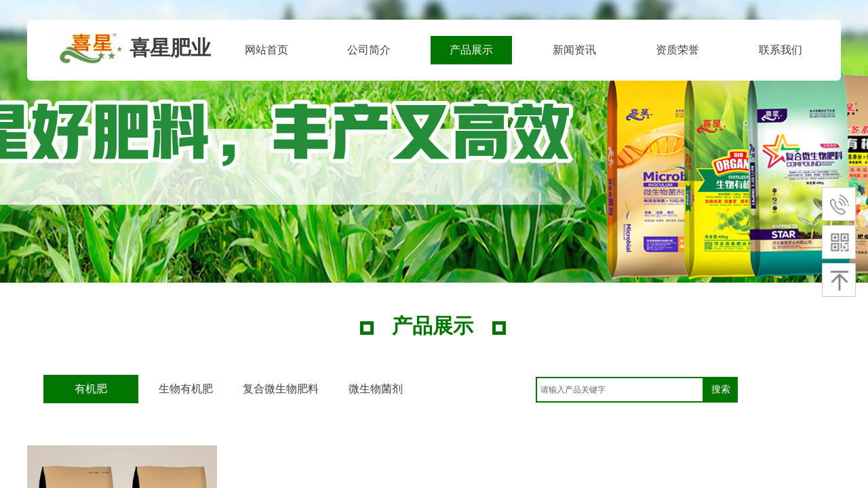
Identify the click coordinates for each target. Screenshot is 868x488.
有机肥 (91, 389)
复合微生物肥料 (281, 389)
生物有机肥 (186, 389)
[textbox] (620, 390)
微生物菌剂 (376, 389)
